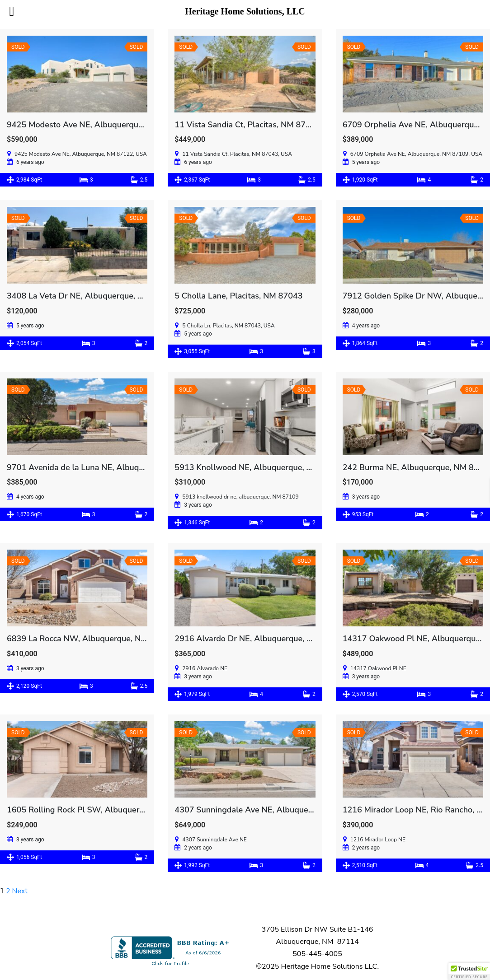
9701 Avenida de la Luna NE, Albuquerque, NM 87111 (108, 467)
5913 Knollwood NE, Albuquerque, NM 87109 (260, 467)
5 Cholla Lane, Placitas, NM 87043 (238, 296)
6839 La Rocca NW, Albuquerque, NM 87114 (91, 639)
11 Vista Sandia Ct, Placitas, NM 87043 (247, 125)
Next (20, 891)
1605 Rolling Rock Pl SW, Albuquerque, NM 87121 (102, 810)
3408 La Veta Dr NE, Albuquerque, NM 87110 (92, 296)
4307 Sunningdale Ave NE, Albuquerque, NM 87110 (271, 810)
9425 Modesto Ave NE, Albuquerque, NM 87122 (97, 125)
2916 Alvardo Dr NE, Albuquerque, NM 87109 (260, 639)
